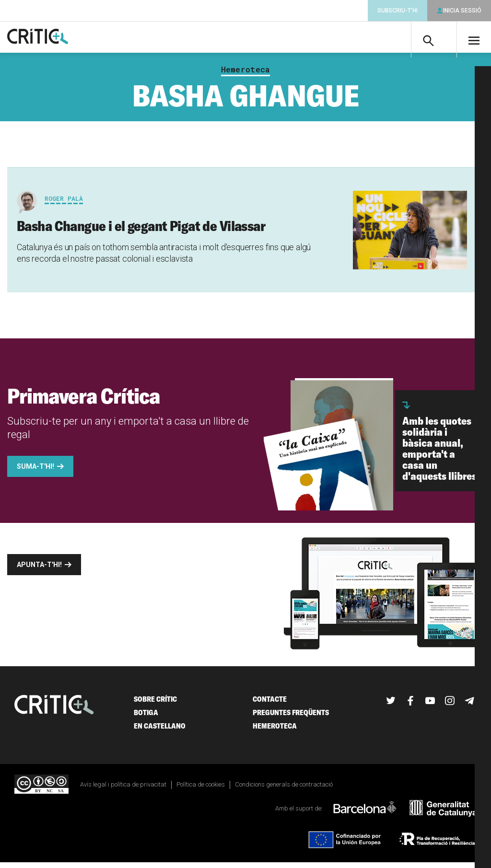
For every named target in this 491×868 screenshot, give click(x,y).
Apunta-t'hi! (39, 570)
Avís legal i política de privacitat (123, 790)
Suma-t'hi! (35, 472)
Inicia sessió (462, 11)
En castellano (160, 731)
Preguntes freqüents (291, 718)
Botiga (146, 718)
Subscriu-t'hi (397, 11)
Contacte (270, 704)
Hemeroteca (245, 75)
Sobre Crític (155, 704)
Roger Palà (64, 204)
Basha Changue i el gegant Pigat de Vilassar (141, 231)
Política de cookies (201, 790)
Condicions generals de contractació (284, 790)
